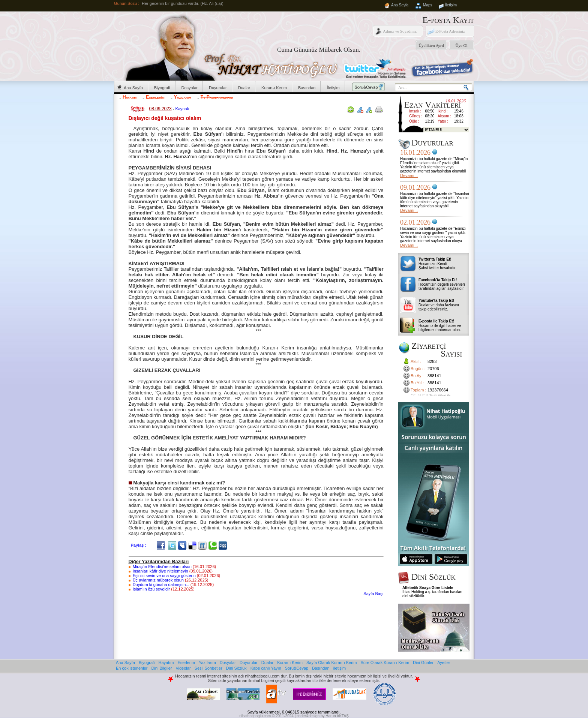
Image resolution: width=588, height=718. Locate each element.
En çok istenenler (132, 668)
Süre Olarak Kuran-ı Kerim (385, 663)
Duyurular (218, 88)
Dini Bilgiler (161, 668)
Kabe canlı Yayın (266, 668)
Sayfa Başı (373, 594)
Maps (427, 5)
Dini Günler (423, 663)
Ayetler (444, 663)
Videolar (183, 668)
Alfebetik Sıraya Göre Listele (428, 588)
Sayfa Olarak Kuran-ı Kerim (332, 663)
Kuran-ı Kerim (274, 88)
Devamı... (409, 175)
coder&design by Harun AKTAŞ (323, 716)
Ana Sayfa (400, 5)
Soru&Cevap (297, 668)
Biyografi (162, 88)
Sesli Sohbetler (208, 668)
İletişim (451, 5)
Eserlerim (155, 97)
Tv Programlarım (217, 97)
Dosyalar (190, 88)
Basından (307, 88)
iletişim (340, 668)
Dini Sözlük (236, 668)
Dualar (244, 88)
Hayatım (130, 97)
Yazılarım (183, 97)
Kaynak (182, 109)
